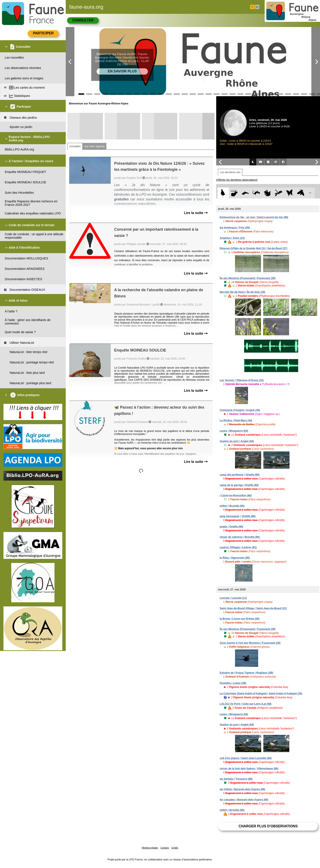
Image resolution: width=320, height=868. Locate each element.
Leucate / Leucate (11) (233, 598)
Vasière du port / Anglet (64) (237, 441)
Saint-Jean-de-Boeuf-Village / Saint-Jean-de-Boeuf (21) (253, 608)
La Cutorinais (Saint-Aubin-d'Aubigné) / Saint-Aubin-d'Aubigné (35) (261, 694)
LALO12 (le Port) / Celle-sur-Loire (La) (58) (246, 704)
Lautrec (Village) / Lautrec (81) (238, 547)
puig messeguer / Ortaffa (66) (238, 516)
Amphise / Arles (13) (232, 238)
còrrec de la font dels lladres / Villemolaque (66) (249, 769)
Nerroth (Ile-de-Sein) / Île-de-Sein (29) (242, 292)
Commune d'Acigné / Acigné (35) (240, 410)
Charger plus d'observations (268, 826)
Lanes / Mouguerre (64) (234, 431)
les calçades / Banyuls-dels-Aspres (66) (244, 800)
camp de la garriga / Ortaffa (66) (239, 485)
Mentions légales (150, 848)
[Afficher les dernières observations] (237, 180)
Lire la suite (196, 213)
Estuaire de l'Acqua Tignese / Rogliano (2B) (246, 673)
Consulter (83, 20)
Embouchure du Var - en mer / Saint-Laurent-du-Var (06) (254, 217)
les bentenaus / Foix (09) (235, 228)
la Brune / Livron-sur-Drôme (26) (240, 619)
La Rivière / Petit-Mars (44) (236, 420)
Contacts (165, 848)
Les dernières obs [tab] (230, 172)
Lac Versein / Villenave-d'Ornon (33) (242, 380)
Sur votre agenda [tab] (94, 146)
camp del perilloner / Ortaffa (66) (240, 475)
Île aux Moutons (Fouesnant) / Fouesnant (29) (248, 278)
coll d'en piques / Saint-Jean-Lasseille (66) (246, 758)
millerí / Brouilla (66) (232, 506)
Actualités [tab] (75, 146)
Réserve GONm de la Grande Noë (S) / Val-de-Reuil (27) (254, 248)
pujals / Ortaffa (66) (231, 527)
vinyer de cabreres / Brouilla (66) (240, 537)
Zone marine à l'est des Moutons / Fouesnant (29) (250, 643)
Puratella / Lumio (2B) (233, 683)
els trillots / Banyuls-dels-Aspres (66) (242, 789)
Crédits (175, 848)
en (257, 7)
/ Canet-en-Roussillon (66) (236, 496)
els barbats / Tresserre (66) (236, 779)
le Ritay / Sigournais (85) (235, 558)
